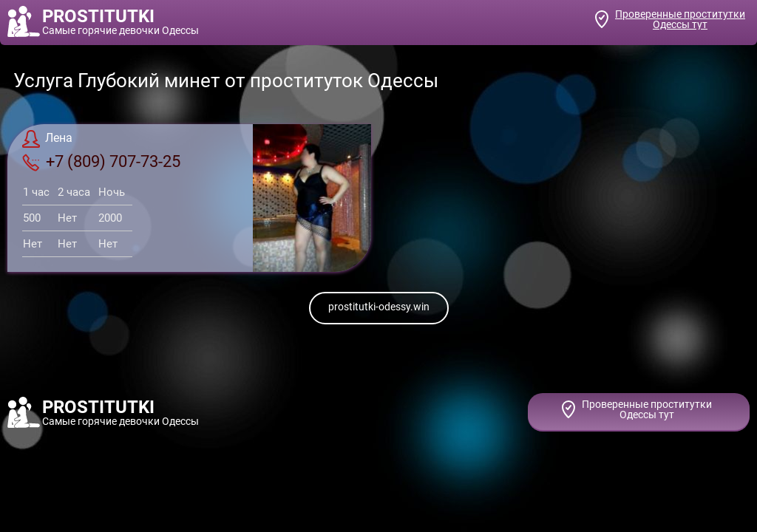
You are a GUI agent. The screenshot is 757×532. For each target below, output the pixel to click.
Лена (47, 139)
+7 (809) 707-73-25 (101, 162)
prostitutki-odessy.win (379, 307)
